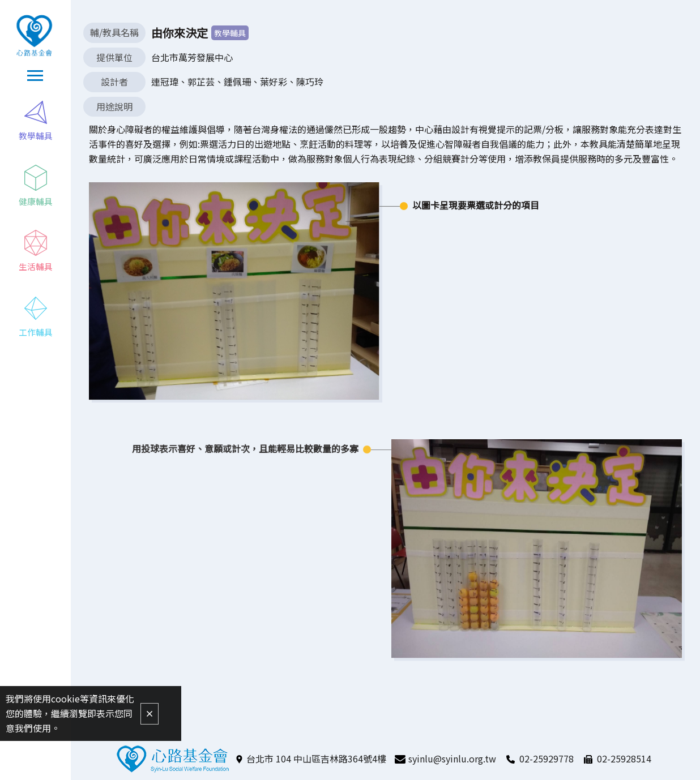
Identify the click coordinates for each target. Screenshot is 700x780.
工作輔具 (36, 333)
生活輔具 (36, 267)
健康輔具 (36, 202)
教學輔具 (36, 136)
